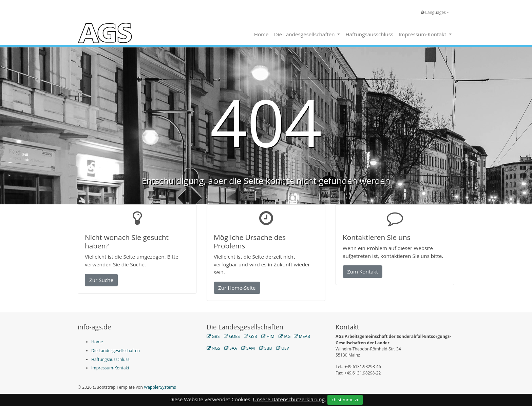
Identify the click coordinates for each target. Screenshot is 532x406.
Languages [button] (433, 12)
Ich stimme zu (345, 400)
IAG (287, 336)
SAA (233, 348)
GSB (253, 336)
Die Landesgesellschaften (305, 34)
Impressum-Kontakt (423, 34)
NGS (216, 348)
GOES (234, 336)
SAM (251, 348)
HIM (270, 336)
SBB (268, 348)
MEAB (305, 336)
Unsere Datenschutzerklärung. (290, 399)
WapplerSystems (160, 387)
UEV (285, 348)
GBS (216, 336)
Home (261, 34)
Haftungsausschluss (369, 34)
